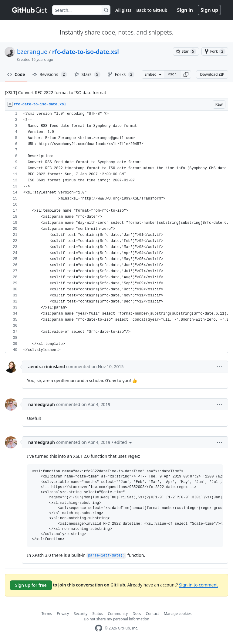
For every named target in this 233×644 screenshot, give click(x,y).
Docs (137, 614)
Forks (121, 74)
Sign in (185, 10)
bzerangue (32, 52)
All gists (123, 10)
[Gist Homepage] (30, 10)
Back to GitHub (152, 10)
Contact (152, 614)
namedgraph (42, 404)
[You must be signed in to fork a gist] (215, 51)
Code (16, 74)
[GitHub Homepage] (99, 628)
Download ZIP (212, 74)
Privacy (63, 614)
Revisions (50, 74)
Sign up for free (31, 585)
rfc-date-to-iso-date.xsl (86, 52)
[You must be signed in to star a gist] (186, 51)
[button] (186, 74)
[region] (116, 232)
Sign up (209, 10)
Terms (47, 614)
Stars (87, 74)
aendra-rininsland (47, 367)
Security (81, 614)
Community (118, 614)
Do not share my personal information (116, 619)
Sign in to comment (198, 585)
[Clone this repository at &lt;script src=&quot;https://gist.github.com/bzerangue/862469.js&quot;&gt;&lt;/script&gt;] (172, 74)
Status (98, 614)
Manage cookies (178, 614)
